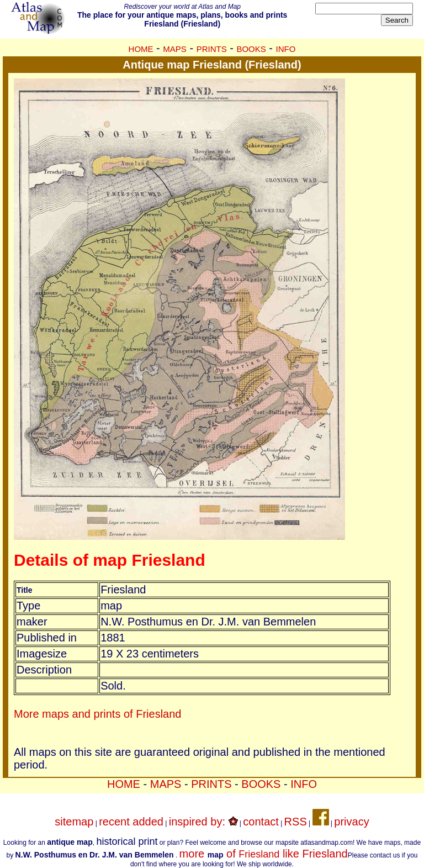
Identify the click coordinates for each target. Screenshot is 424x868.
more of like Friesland (264, 854)
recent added (131, 822)
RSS (296, 822)
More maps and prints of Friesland (97, 714)
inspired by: (203, 822)
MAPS (175, 49)
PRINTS (212, 49)
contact (261, 822)
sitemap (74, 822)
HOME (141, 49)
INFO (286, 49)
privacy (351, 822)
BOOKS (251, 49)
